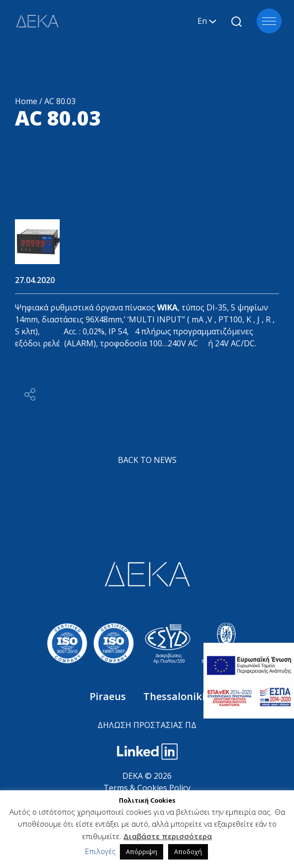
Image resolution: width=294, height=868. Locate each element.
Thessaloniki (174, 696)
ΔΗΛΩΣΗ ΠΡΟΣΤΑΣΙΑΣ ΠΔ (147, 725)
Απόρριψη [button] (142, 852)
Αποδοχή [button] (188, 852)
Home (26, 101)
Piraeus (109, 696)
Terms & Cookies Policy (147, 788)
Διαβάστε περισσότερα (168, 836)
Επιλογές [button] (100, 851)
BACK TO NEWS (147, 460)
